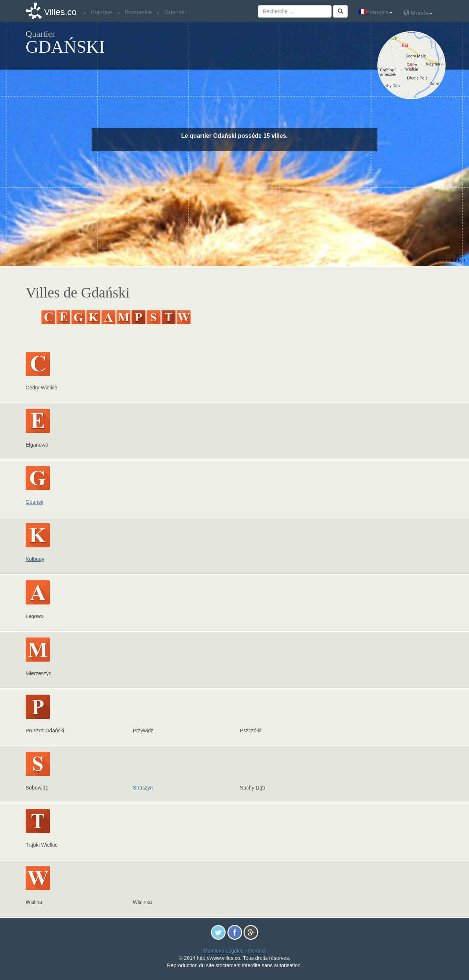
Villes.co (60, 12)
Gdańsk (34, 502)
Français (375, 12)
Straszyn (143, 788)
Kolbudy (35, 559)
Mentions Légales (224, 951)
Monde (418, 13)
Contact (257, 951)
